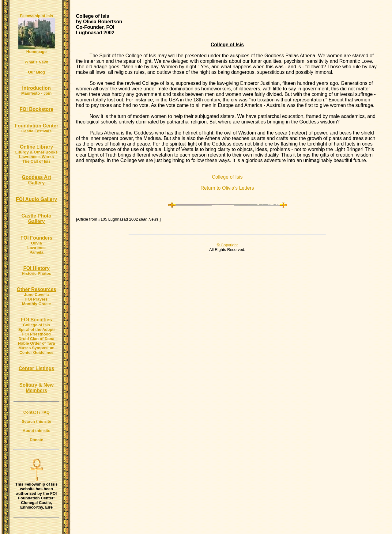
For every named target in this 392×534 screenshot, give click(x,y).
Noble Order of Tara (36, 343)
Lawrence (36, 248)
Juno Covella (37, 295)
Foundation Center (36, 126)
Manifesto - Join (37, 93)
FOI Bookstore (36, 109)
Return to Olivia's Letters (227, 188)
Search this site (36, 421)
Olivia (36, 243)
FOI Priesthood (36, 334)
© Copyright (227, 245)
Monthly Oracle (36, 304)
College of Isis (36, 325)
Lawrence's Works (36, 157)
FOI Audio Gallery (37, 199)
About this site (36, 431)
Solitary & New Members (36, 388)
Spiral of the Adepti (37, 329)
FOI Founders (36, 238)
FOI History (36, 268)
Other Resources (37, 289)
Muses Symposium (36, 348)
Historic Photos (36, 273)
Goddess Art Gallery (36, 180)
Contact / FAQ (36, 412)
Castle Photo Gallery (36, 219)
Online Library (36, 147)
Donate (36, 440)
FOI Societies (36, 320)
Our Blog (36, 72)
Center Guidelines (36, 352)
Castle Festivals (36, 131)
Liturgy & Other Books (37, 152)
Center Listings (36, 368)
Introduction (36, 88)
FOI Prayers (37, 299)
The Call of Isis (36, 161)
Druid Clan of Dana (36, 339)
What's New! (37, 62)
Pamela (36, 252)
